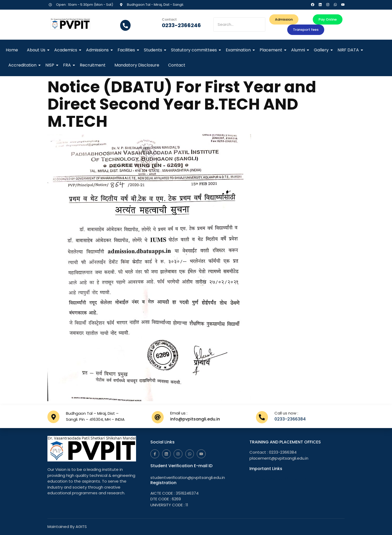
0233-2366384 (290, 419)
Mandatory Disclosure (137, 65)
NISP (51, 65)
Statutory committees (195, 50)
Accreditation (23, 65)
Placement (272, 50)
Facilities (127, 50)
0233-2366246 (181, 25)
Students (154, 50)
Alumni (299, 50)
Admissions (98, 50)
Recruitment (93, 65)
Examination (239, 50)
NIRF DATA (349, 50)
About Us (37, 50)
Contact (177, 65)
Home (12, 50)
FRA (68, 65)
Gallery (322, 50)
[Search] (239, 25)
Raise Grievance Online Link (278, 479)
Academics (67, 50)
